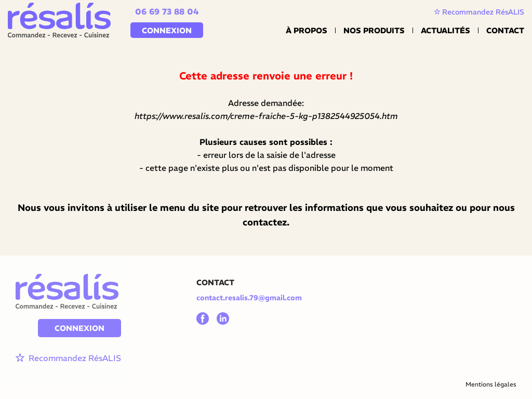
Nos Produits (374, 30)
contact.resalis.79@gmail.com (249, 298)
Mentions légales (491, 384)
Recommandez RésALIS (479, 12)
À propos (307, 30)
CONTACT (215, 282)
